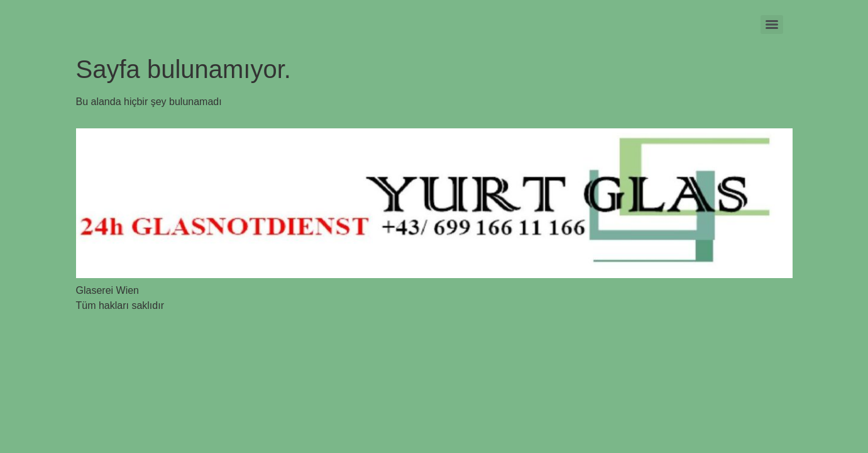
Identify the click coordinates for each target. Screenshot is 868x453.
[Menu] (772, 25)
